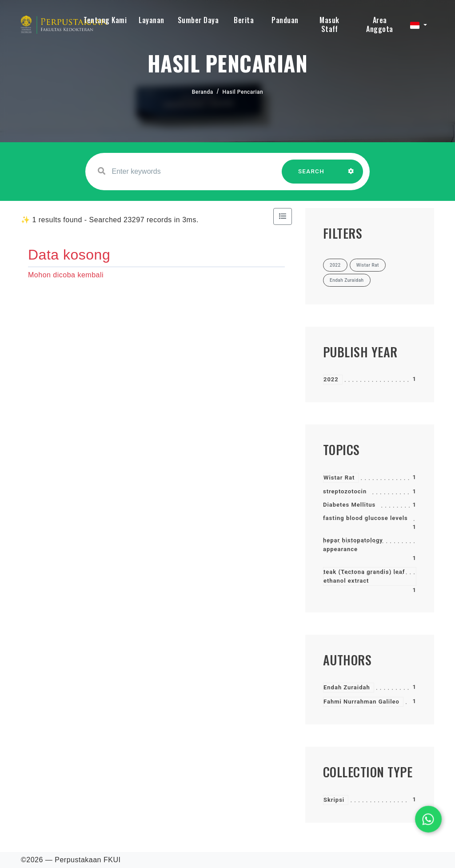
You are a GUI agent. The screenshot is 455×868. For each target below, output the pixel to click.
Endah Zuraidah (347, 687)
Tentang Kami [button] (105, 20)
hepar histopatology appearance (353, 545)
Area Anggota (380, 24)
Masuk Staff (329, 24)
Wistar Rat (339, 478)
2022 (331, 379)
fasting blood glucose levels (365, 518)
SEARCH (311, 176)
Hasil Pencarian (243, 92)
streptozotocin (345, 491)
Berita (244, 20)
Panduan (285, 20)
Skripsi (334, 800)
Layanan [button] (152, 20)
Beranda (203, 92)
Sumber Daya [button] (198, 20)
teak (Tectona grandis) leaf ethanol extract (364, 576)
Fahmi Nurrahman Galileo (361, 702)
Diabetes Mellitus (349, 505)
